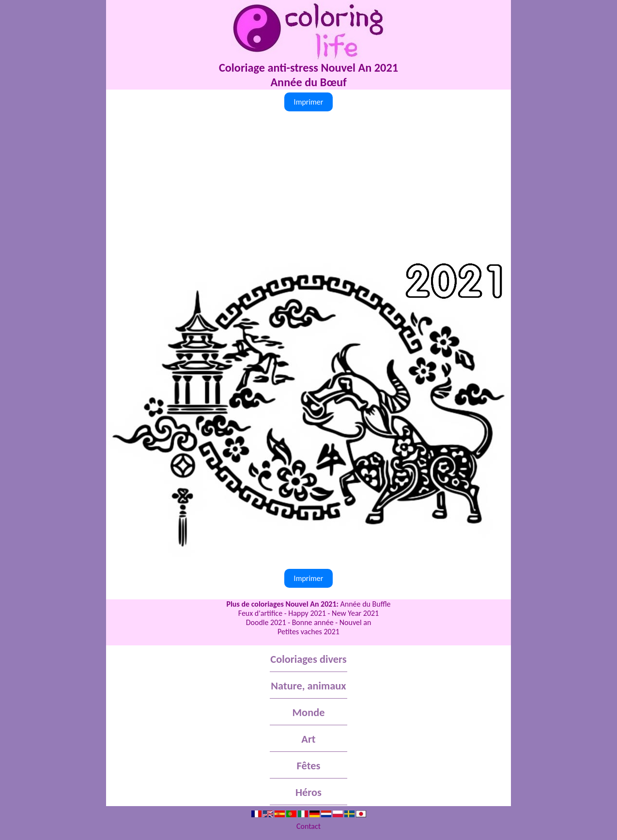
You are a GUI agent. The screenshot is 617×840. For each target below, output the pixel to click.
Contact (308, 826)
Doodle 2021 (266, 622)
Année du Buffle (366, 604)
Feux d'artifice (260, 613)
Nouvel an (355, 622)
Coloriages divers (308, 659)
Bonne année (313, 622)
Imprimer (309, 102)
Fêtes (309, 766)
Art (308, 739)
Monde (309, 712)
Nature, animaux (308, 686)
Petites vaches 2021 (308, 632)
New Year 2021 (355, 613)
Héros (308, 792)
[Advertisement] (308, 186)
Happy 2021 (307, 613)
